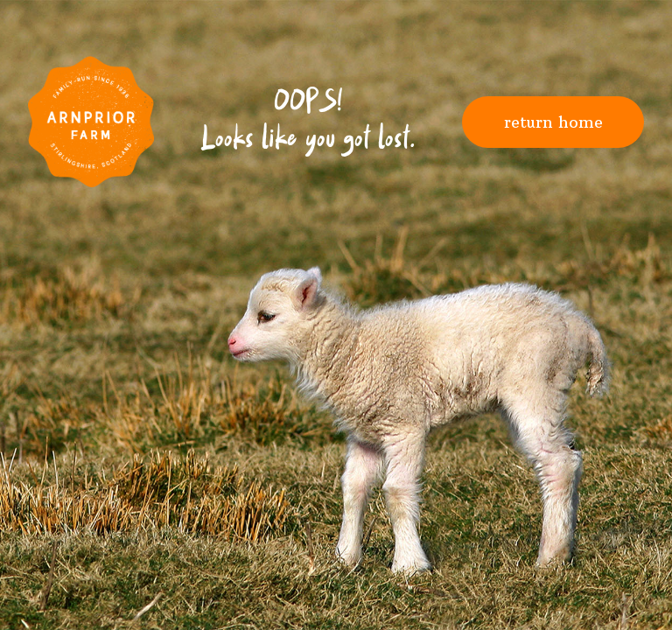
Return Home (553, 122)
